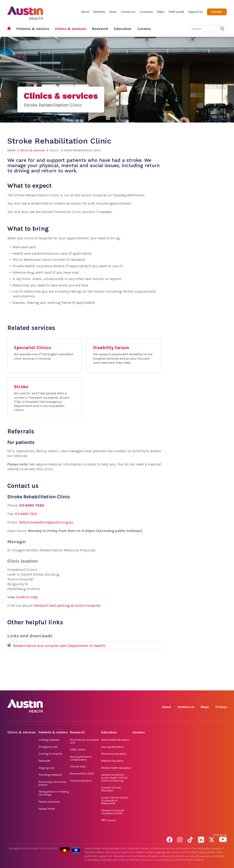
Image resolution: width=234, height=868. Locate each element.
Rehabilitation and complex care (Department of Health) (59, 646)
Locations (146, 12)
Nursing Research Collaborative (81, 758)
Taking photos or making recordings (54, 793)
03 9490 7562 (32, 505)
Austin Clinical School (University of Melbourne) (115, 800)
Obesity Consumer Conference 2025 (113, 812)
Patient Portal (47, 809)
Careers (144, 29)
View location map (23, 597)
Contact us (128, 12)
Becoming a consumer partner (52, 783)
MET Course (108, 820)
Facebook (170, 685)
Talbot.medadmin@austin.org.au (46, 522)
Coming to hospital (51, 754)
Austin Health (25, 11)
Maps (161, 12)
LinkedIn (202, 685)
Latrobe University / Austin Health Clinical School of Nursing (114, 778)
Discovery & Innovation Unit (84, 741)
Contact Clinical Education (111, 789)
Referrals (99, 12)
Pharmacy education (114, 754)
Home (10, 29)
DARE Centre (77, 750)
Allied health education (115, 740)
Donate (217, 12)
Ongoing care (47, 768)
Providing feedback (50, 775)
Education (123, 29)
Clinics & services (71, 29)
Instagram (181, 685)
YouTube (223, 685)
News (113, 12)
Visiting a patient (49, 740)
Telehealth (45, 761)
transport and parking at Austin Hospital (67, 605)
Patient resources (49, 802)
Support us (195, 12)
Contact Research (81, 781)
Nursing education (113, 747)
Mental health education (116, 768)
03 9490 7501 (26, 514)
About (85, 12)
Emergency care (48, 747)
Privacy (221, 707)
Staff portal (176, 12)
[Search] (202, 28)
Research (100, 29)
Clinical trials (78, 767)
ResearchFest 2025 (82, 774)
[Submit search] (223, 29)
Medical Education (113, 761)
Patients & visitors (33, 29)
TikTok (191, 685)
